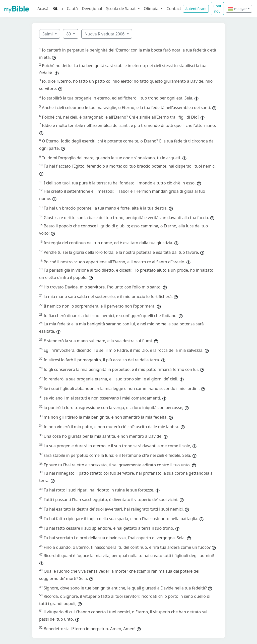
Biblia (58, 9)
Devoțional (92, 9)
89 (69, 34)
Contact (174, 9)
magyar (237, 9)
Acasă (43, 9)
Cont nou (217, 9)
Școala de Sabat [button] (121, 9)
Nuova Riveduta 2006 (105, 34)
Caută (72, 9)
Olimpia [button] (152, 9)
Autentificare (196, 9)
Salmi (48, 34)
